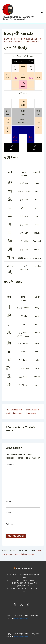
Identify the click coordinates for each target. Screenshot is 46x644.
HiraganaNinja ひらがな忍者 (18, 17)
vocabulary (17, 42)
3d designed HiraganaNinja (25, 580)
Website (9, 524)
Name (8, 501)
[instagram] (28, 604)
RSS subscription (24, 569)
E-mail (8, 513)
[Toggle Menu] (42, 12)
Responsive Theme (21, 618)
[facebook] (15, 604)
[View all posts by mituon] (8, 39)
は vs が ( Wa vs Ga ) (25, 586)
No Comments (33, 42)
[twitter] (21, 604)
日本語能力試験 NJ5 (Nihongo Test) (25, 583)
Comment (10, 465)
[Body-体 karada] (31, 39)
